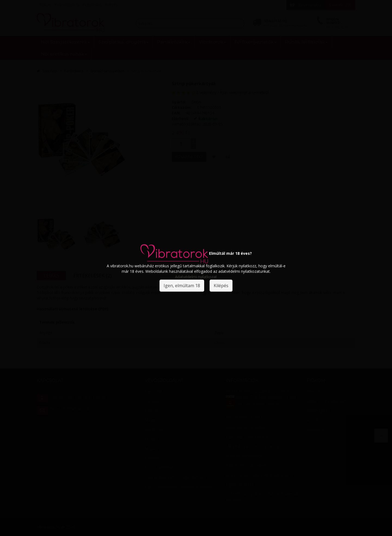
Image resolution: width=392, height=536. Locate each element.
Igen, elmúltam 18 (182, 286)
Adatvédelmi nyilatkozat (196, 277)
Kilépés (221, 286)
